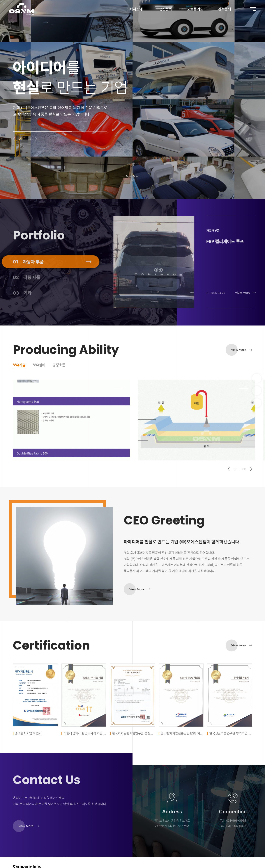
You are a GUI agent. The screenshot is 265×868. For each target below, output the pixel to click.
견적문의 (225, 9)
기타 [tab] (22, 308)
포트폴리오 (195, 9)
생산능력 (166, 9)
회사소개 (136, 9)
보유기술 (19, 365)
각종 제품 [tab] (27, 292)
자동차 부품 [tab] (28, 277)
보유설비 (39, 365)
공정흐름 (59, 365)
